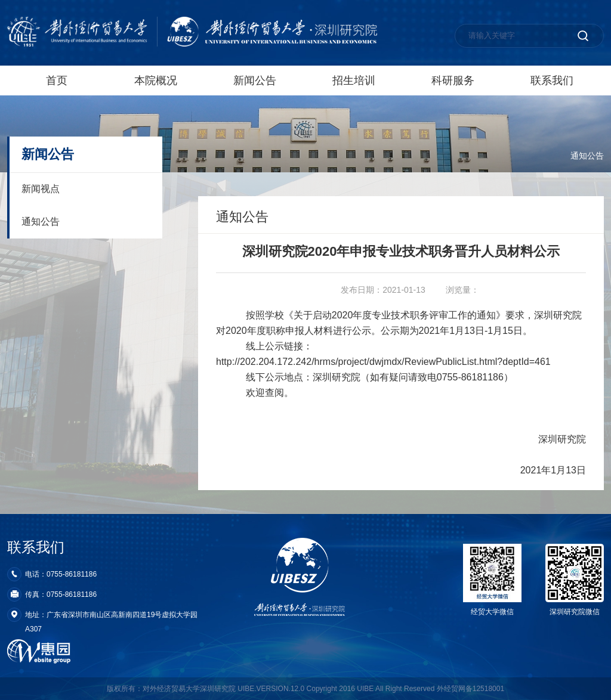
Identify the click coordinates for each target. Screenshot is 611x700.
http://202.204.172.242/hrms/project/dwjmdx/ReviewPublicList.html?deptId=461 (383, 362)
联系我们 (552, 80)
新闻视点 (41, 189)
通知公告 (587, 156)
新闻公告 (255, 80)
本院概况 (156, 80)
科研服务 (453, 80)
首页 (57, 80)
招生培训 (354, 80)
